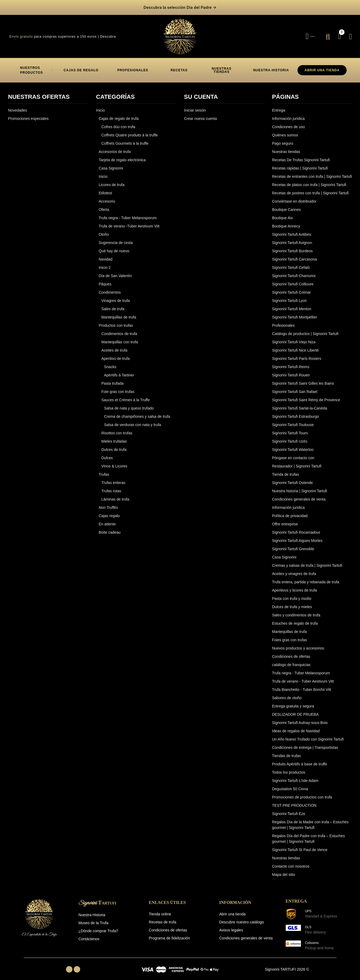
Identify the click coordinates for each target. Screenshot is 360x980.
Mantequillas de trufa (119, 313)
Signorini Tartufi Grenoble (293, 545)
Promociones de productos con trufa (302, 793)
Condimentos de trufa (119, 330)
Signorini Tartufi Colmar (291, 289)
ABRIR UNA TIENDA (322, 66)
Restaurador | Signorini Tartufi (297, 462)
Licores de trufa (112, 181)
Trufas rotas (111, 487)
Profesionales (283, 322)
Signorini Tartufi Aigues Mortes (297, 537)
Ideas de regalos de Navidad (296, 727)
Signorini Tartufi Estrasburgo (296, 413)
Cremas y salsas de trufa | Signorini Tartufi (307, 562)
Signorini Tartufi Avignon (292, 239)
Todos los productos (289, 769)
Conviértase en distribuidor (294, 198)
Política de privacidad (290, 512)
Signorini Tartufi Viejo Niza (294, 338)
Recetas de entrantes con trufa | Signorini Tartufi (312, 173)
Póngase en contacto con (293, 454)
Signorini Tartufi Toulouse (293, 421)
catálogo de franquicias (291, 661)
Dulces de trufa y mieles (292, 603)
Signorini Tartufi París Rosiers (297, 355)
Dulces (107, 454)
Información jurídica (288, 115)
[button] (81, 66)
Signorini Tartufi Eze (289, 810)
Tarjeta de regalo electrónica (122, 156)
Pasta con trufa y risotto (292, 595)
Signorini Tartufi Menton (292, 305)
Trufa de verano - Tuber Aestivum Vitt (303, 678)
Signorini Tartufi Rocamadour (296, 529)
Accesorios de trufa (115, 148)
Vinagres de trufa (115, 297)
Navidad (105, 255)
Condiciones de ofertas (291, 653)
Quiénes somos (285, 131)
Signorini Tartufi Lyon (289, 297)
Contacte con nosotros (291, 863)
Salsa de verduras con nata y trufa (132, 421)
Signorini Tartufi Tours (290, 429)
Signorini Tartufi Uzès (290, 438)
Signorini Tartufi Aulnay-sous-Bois (300, 719)
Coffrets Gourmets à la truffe (125, 140)
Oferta (104, 206)
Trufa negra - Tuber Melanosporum (128, 214)
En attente (107, 520)
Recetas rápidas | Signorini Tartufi (300, 164)
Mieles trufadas (114, 438)
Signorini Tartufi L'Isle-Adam (295, 777)
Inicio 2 (104, 264)
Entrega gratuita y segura (293, 702)
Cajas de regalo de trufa (119, 115)
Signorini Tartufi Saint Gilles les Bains (303, 380)
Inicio (100, 107)
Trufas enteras (113, 479)
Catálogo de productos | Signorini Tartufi (305, 330)
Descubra (108, 33)
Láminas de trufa (115, 495)
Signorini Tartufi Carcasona (295, 255)
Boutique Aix (282, 214)
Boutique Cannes (286, 206)
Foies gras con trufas (290, 636)
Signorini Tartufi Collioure (293, 280)
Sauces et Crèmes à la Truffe (125, 396)
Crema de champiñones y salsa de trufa (137, 413)
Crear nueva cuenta (201, 115)
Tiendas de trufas (287, 752)
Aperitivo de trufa (115, 355)
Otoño (104, 231)
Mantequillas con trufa (120, 338)
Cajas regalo (109, 512)
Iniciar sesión (195, 107)
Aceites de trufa (114, 347)
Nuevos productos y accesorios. (299, 644)
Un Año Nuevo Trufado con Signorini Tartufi (308, 735)
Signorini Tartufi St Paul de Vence (300, 846)
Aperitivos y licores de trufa (295, 587)
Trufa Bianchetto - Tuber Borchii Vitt (302, 686)
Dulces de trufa (114, 446)
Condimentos (110, 289)
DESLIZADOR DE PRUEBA (295, 711)
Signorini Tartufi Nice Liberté (295, 347)
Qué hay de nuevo (114, 247)
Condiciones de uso (289, 123)
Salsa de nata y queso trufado (129, 404)
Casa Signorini (111, 164)
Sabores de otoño (287, 694)
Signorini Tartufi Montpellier (295, 313)
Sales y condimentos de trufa (296, 611)
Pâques (105, 280)
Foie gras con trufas (118, 388)
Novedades (18, 107)
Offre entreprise (285, 520)
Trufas (104, 471)
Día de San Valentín (115, 272)
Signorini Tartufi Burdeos (292, 247)
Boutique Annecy (286, 222)
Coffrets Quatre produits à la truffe (129, 131)
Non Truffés (108, 504)
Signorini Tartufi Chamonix (294, 272)
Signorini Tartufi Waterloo (293, 446)
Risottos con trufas (117, 429)
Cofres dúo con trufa (118, 123)
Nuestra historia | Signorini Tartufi (300, 487)
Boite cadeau (110, 529)
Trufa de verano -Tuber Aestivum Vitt (129, 222)
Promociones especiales (28, 115)
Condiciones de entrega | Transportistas (305, 744)
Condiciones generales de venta (299, 495)
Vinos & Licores (114, 462)
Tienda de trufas (286, 471)
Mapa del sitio (284, 871)
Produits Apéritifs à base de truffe (300, 760)
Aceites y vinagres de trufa (294, 570)
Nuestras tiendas (286, 148)
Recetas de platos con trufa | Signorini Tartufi (309, 181)
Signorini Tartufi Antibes (292, 231)
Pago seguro (283, 140)
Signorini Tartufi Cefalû (291, 264)
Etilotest (105, 189)
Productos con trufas (116, 322)
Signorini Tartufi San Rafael (295, 388)
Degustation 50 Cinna (290, 785)
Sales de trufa (113, 305)
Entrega (279, 107)
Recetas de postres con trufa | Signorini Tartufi (310, 189)
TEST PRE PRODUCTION (294, 802)
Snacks (110, 363)
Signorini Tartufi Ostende (293, 479)
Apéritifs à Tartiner (119, 371)
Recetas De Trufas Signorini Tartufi (301, 156)
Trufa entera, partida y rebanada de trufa (306, 578)
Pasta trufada (112, 380)
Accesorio (107, 198)
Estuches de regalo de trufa (295, 620)
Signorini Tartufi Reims (291, 363)
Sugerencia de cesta (116, 239)
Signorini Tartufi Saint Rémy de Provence (306, 396)
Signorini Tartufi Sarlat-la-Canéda (300, 404)
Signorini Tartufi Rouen (291, 371)
